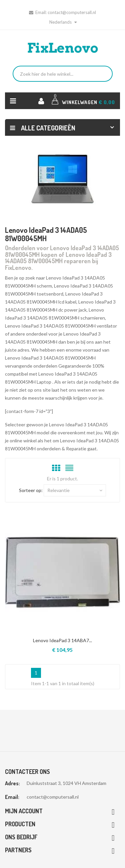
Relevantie (75, 490)
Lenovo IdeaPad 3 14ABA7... (62, 640)
